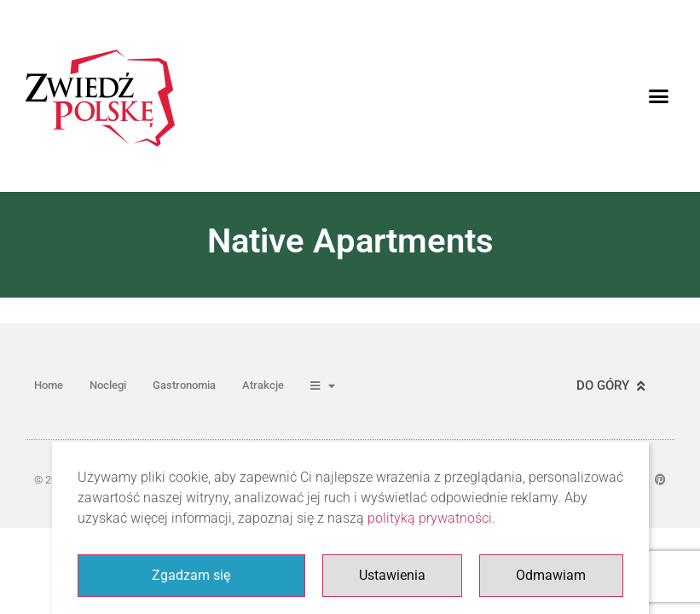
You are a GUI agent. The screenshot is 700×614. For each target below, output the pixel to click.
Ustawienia (392, 575)
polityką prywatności (430, 518)
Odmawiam (551, 575)
